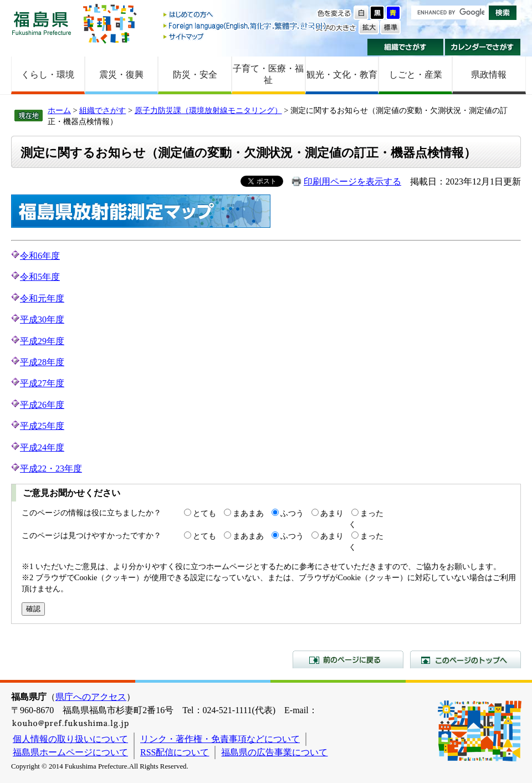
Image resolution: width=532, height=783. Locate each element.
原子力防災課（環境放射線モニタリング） (208, 110)
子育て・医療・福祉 (268, 74)
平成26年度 (42, 405)
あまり (332, 513)
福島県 (42, 23)
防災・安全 (195, 75)
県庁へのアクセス (91, 697)
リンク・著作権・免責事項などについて (220, 739)
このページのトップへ (465, 659)
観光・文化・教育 (342, 75)
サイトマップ (245, 36)
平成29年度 (42, 341)
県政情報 (489, 75)
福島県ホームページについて (70, 752)
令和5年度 (40, 277)
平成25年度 (42, 426)
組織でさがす (405, 47)
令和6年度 (35, 256)
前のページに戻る (348, 659)
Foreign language (245, 26)
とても (204, 513)
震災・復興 (121, 75)
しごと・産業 (416, 75)
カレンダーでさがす (483, 47)
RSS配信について (175, 752)
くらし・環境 (48, 75)
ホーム (59, 110)
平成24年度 (42, 447)
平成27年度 (42, 383)
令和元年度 (42, 298)
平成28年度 (42, 362)
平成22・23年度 (51, 469)
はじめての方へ (245, 15)
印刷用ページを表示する (352, 181)
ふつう (292, 513)
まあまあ (248, 513)
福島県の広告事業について (274, 752)
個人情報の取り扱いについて (70, 739)
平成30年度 (42, 319)
